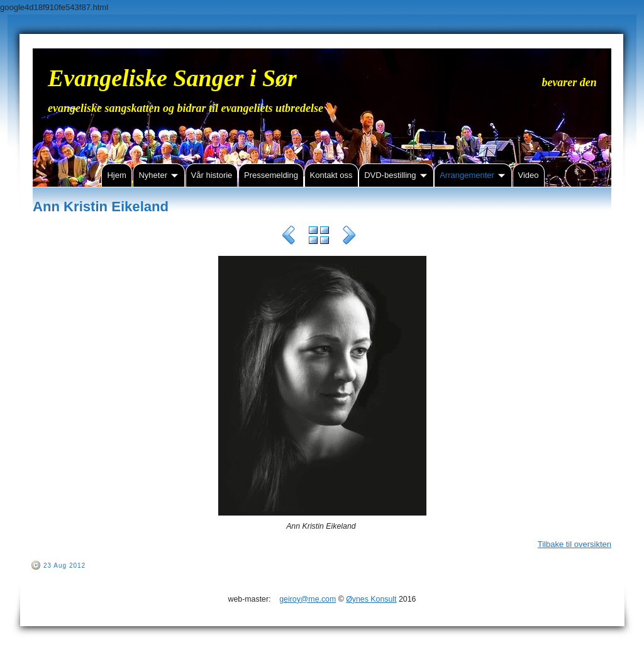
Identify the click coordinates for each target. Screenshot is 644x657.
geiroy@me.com (308, 599)
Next (349, 237)
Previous (289, 237)
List (319, 237)
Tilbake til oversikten (575, 544)
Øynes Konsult (371, 599)
